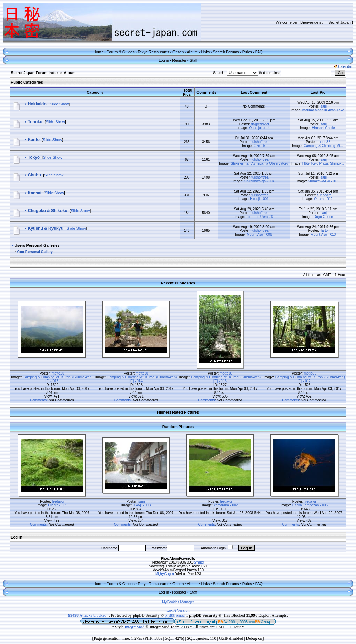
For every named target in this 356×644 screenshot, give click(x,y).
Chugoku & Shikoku (48, 211)
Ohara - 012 (323, 199)
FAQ (259, 52)
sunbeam (324, 195)
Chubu (34, 175)
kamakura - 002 (226, 505)
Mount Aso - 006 (260, 234)
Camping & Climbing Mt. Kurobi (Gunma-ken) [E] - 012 (310, 379)
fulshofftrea (260, 142)
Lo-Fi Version (178, 610)
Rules (247, 52)
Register (179, 60)
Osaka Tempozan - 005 (310, 505)
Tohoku (35, 122)
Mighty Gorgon (165, 574)
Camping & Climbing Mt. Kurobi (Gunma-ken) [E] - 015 (58, 379)
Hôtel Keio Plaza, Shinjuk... (323, 163)
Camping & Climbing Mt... (323, 146)
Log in (164, 60)
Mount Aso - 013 (323, 234)
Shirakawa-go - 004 (260, 181)
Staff (193, 60)
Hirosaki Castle (323, 128)
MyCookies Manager (178, 602)
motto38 (324, 142)
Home (98, 52)
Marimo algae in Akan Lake (323, 110)
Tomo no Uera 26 (260, 217)
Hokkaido (37, 104)
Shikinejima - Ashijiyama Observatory (259, 163)
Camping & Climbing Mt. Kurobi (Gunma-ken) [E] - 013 (226, 379)
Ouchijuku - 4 (260, 128)
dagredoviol (260, 124)
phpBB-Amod (175, 616)
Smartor (199, 562)
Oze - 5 (260, 146)
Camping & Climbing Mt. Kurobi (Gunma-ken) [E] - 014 (142, 379)
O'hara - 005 (58, 505)
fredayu (58, 501)
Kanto (34, 140)
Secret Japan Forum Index (35, 73)
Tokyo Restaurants (153, 52)
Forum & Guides (121, 52)
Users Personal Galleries (37, 245)
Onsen (178, 52)
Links (205, 52)
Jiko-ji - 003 (142, 505)
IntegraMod (135, 627)
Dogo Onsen (323, 217)
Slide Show (59, 104)
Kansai (35, 193)
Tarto (324, 231)
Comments (38, 400)
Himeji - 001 (259, 199)
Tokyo (34, 157)
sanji (324, 106)
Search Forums (226, 52)
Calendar (343, 67)
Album (192, 52)
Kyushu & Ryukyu (46, 228)
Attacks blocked (87, 615)
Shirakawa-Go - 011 (323, 181)
